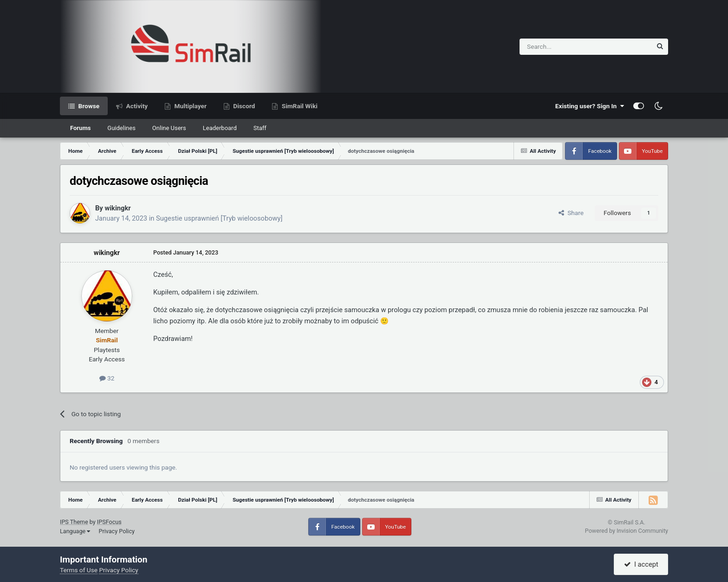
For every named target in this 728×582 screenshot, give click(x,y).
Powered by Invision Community (627, 531)
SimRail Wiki (299, 106)
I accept (641, 564)
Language (75, 531)
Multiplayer (190, 106)
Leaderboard (220, 128)
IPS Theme (74, 522)
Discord (243, 106)
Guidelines (121, 128)
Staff (260, 128)
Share (571, 213)
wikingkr (117, 208)
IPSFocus (109, 522)
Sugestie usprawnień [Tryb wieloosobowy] (219, 218)
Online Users (169, 128)
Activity (136, 106)
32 (107, 378)
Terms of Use (79, 570)
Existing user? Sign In (590, 106)
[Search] (563, 47)
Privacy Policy (117, 531)
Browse (88, 106)
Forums (80, 128)
